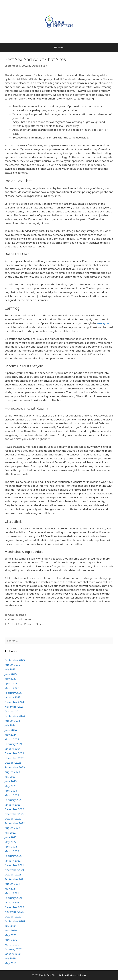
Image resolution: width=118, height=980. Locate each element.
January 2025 (13, 697)
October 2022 (13, 819)
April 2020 (11, 940)
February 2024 (13, 744)
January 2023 (13, 805)
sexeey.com (104, 323)
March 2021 (12, 893)
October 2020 (13, 916)
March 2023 (12, 795)
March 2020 (12, 944)
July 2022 (10, 833)
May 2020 (11, 935)
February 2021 (13, 898)
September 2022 (15, 823)
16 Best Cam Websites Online (26, 624)
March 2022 (12, 851)
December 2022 (14, 809)
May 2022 (11, 842)
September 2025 (15, 660)
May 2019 (11, 963)
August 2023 (12, 772)
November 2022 (14, 814)
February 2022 (13, 856)
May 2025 (11, 679)
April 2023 (11, 791)
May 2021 (11, 889)
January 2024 (13, 749)
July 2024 (10, 725)
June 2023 (11, 781)
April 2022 (11, 846)
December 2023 (14, 753)
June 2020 (11, 930)
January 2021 (13, 902)
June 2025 (11, 674)
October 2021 (13, 874)
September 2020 (15, 921)
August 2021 (12, 884)
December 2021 (14, 865)
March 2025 (12, 688)
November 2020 (14, 912)
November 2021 (14, 870)
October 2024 (13, 711)
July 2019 (10, 958)
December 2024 (14, 702)
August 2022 (12, 828)
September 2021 (15, 879)
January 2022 (13, 861)
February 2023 (13, 800)
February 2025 (13, 693)
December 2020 (14, 907)
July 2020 (10, 926)
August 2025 (12, 665)
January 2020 (13, 954)
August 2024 (12, 721)
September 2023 (15, 767)
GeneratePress (78, 975)
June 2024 (11, 730)
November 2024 (14, 707)
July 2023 (10, 777)
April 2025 (11, 683)
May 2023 (11, 786)
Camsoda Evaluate (19, 619)
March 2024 (12, 739)
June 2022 (11, 837)
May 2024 (11, 735)
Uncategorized (17, 615)
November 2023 (14, 758)
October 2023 (13, 763)
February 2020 (13, 949)
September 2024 (15, 716)
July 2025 (10, 669)
